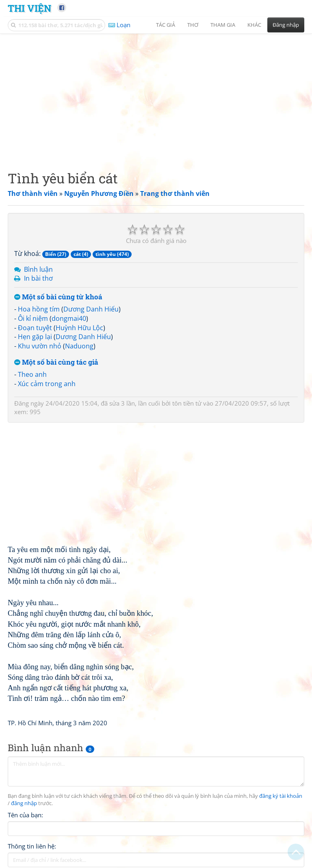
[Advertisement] (156, 95)
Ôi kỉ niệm (33, 318)
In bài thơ (38, 278)
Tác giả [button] (166, 25)
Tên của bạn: (25, 815)
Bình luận (38, 269)
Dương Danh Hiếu (91, 309)
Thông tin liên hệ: (32, 846)
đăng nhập (24, 803)
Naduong (79, 346)
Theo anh (32, 374)
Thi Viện (29, 8)
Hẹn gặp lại (35, 337)
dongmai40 (69, 318)
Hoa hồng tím (39, 309)
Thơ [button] (193, 25)
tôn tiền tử (187, 403)
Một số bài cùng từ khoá (58, 297)
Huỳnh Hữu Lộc (79, 328)
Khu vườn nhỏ (40, 346)
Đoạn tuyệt (35, 328)
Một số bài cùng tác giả (56, 362)
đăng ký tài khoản (281, 796)
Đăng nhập (286, 25)
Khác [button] (254, 25)
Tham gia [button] (223, 25)
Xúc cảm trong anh (47, 384)
